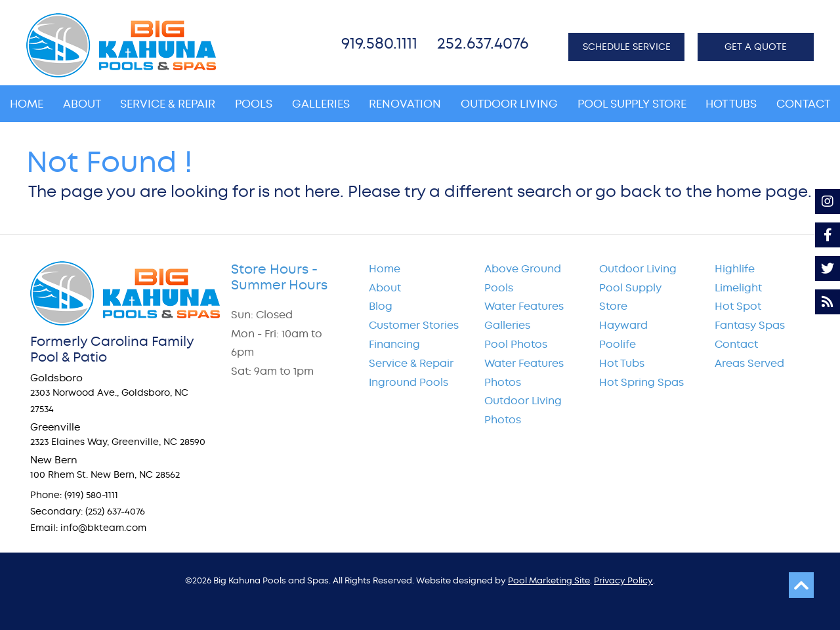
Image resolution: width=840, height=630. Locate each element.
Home (385, 269)
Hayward (623, 325)
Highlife (735, 269)
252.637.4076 (483, 43)
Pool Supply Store (630, 297)
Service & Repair (411, 363)
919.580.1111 (379, 43)
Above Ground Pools (523, 278)
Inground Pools (409, 382)
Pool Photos (516, 344)
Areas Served (749, 363)
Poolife (618, 344)
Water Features (524, 306)
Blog (381, 306)
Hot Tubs (622, 363)
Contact (736, 344)
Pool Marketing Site (549, 580)
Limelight (738, 288)
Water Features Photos (524, 373)
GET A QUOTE (756, 47)
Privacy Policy (623, 580)
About (385, 288)
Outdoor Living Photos (523, 410)
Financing (394, 344)
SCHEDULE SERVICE (627, 47)
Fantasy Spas (750, 325)
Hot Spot (738, 306)
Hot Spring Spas (641, 382)
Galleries (507, 325)
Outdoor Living (638, 269)
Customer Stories (414, 325)
